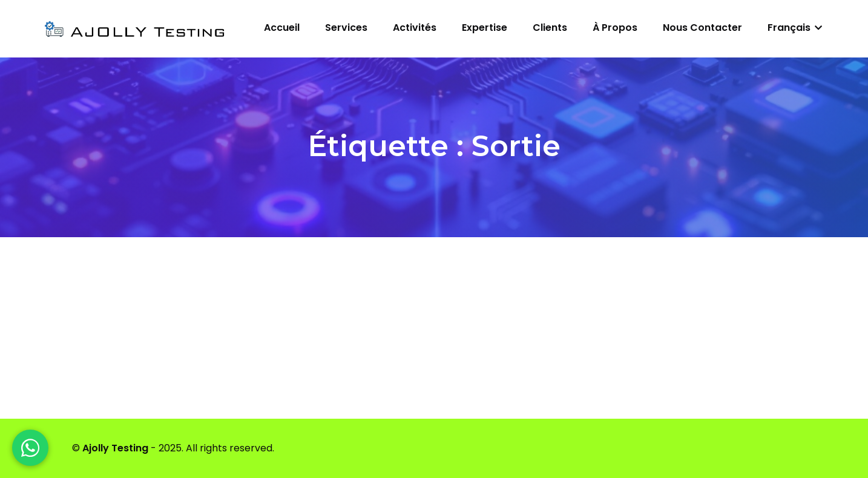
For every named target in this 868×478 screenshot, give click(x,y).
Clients (550, 28)
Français (795, 28)
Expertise (485, 28)
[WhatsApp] (30, 448)
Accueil (282, 28)
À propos (615, 28)
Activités (415, 28)
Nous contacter (702, 28)
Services (346, 28)
